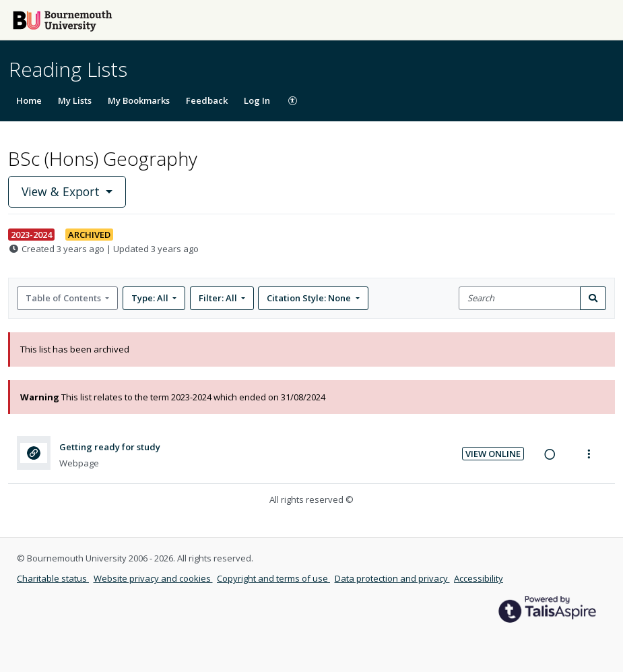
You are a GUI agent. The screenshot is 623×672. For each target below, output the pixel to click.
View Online (493, 454)
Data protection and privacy (392, 578)
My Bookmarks (139, 100)
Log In (257, 100)
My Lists (75, 100)
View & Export (62, 191)
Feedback (207, 100)
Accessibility (479, 578)
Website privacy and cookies (153, 578)
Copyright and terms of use (273, 578)
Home (29, 100)
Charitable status (53, 578)
